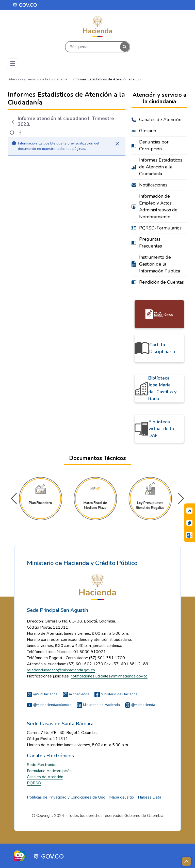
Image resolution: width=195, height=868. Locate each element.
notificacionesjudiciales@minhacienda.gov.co (109, 676)
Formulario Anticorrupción (49, 771)
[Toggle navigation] (13, 63)
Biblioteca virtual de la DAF (161, 429)
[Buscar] (93, 47)
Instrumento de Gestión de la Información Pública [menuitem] (160, 264)
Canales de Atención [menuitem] (160, 120)
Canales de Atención (45, 777)
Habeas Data (150, 797)
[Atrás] (13, 122)
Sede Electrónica (42, 765)
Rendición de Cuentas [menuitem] (161, 282)
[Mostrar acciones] (20, 133)
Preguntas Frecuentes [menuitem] (151, 243)
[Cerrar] (117, 144)
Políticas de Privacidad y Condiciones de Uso (66, 797)
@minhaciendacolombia (49, 705)
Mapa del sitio (122, 797)
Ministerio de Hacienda (116, 694)
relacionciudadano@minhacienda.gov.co (61, 670)
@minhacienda (140, 705)
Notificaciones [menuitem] (153, 185)
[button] (181, 499)
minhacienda (76, 694)
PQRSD (34, 783)
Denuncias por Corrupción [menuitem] (154, 145)
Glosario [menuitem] (148, 131)
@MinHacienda (42, 694)
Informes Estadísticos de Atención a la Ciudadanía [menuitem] (161, 167)
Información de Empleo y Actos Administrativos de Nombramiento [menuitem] (158, 206)
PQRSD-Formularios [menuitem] (160, 228)
